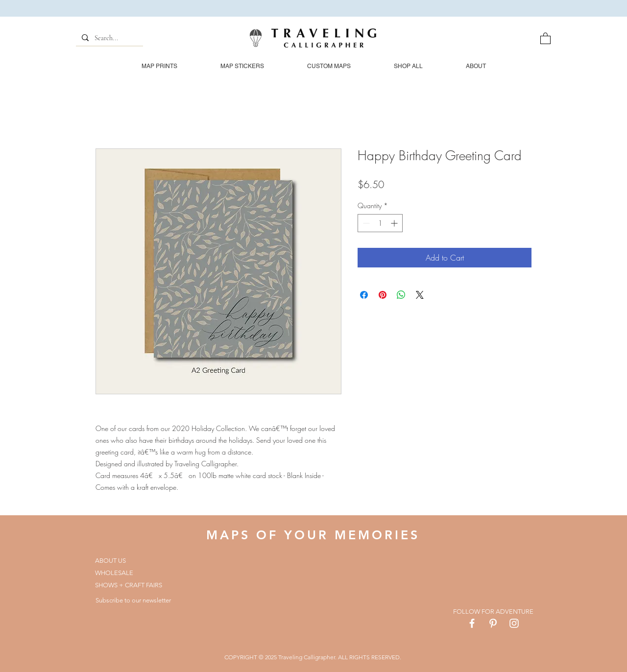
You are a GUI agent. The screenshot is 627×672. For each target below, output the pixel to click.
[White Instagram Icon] (514, 623)
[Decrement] (365, 223)
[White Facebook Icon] (472, 623)
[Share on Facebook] (364, 295)
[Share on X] (420, 295)
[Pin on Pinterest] (383, 295)
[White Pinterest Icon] (493, 623)
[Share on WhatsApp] (401, 295)
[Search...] (109, 38)
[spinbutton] (380, 223)
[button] (545, 38)
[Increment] (395, 223)
